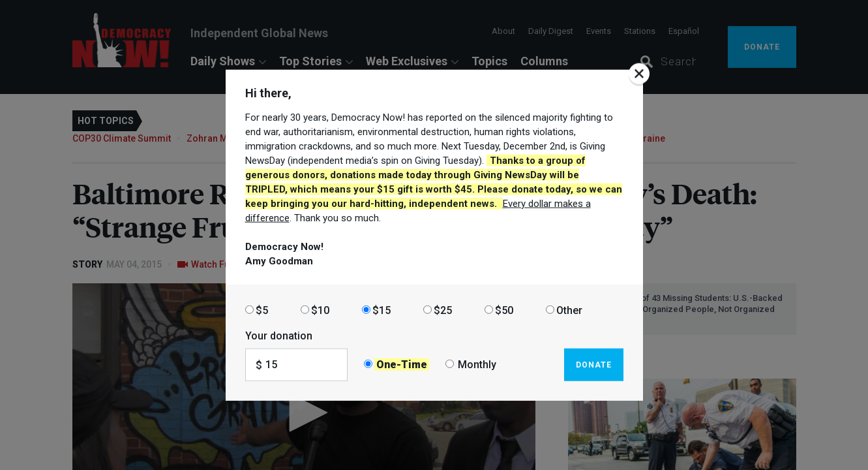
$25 (443, 310)
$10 (320, 310)
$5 (262, 310)
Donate (594, 364)
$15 (382, 310)
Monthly (477, 365)
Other (569, 310)
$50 (504, 310)
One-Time (402, 365)
